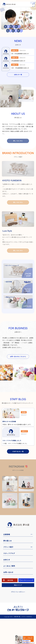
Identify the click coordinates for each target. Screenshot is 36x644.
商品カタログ (18, 610)
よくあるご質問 (9, 591)
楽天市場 (10, 606)
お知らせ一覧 (18, 93)
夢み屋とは (8, 566)
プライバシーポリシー (18, 617)
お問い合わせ (8, 598)
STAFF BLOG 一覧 (18, 477)
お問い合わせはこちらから (18, 375)
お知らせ (7, 585)
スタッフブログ (9, 579)
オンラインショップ (27, 606)
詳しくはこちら (18, 159)
